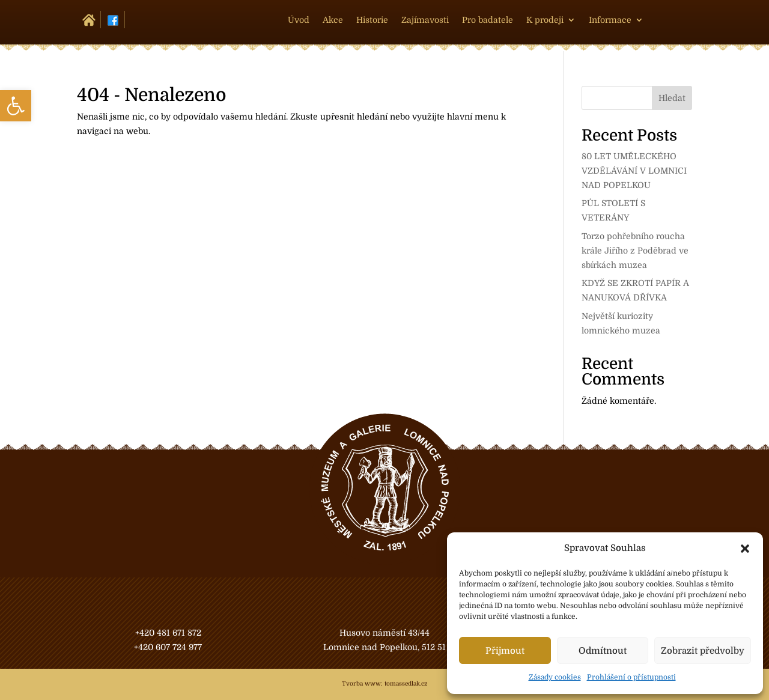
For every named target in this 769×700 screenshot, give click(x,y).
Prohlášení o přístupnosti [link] (631, 677)
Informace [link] (610, 20)
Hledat (672, 98)
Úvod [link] (299, 20)
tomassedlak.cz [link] (406, 683)
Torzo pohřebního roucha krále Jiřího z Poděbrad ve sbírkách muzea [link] (635, 251)
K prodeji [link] (545, 20)
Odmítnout (603, 651)
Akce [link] (333, 20)
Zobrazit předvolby (703, 651)
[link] (16, 106)
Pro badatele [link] (488, 20)
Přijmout (505, 651)
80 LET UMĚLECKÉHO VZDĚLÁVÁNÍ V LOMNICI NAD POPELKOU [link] (634, 171)
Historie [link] (372, 20)
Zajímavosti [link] (425, 20)
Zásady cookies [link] (555, 677)
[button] (745, 549)
